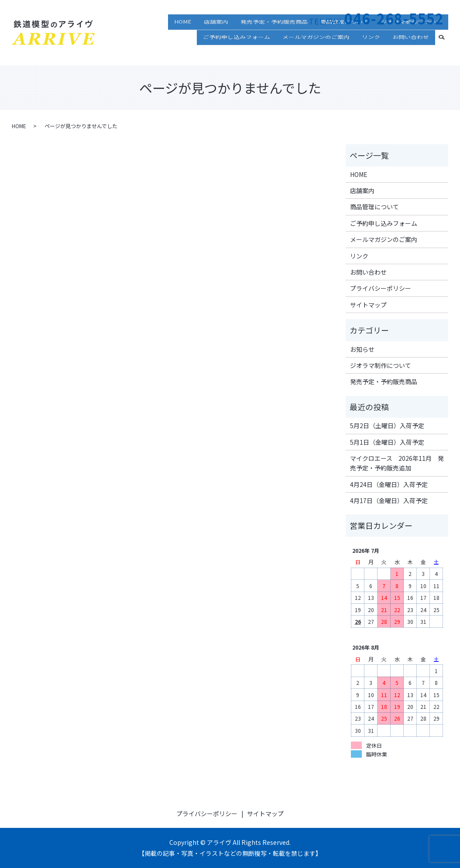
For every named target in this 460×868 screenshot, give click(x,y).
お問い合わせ (411, 50)
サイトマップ (368, 305)
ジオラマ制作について (412, 37)
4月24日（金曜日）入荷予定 (389, 484)
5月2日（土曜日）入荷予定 (387, 425)
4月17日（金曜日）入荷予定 (389, 500)
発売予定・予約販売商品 (274, 37)
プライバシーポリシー (381, 288)
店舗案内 (216, 37)
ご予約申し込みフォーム (237, 50)
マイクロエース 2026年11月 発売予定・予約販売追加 (397, 463)
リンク (371, 50)
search (445, 49)
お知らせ (362, 349)
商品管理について (344, 37)
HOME (183, 37)
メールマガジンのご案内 (316, 50)
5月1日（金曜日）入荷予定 (387, 442)
